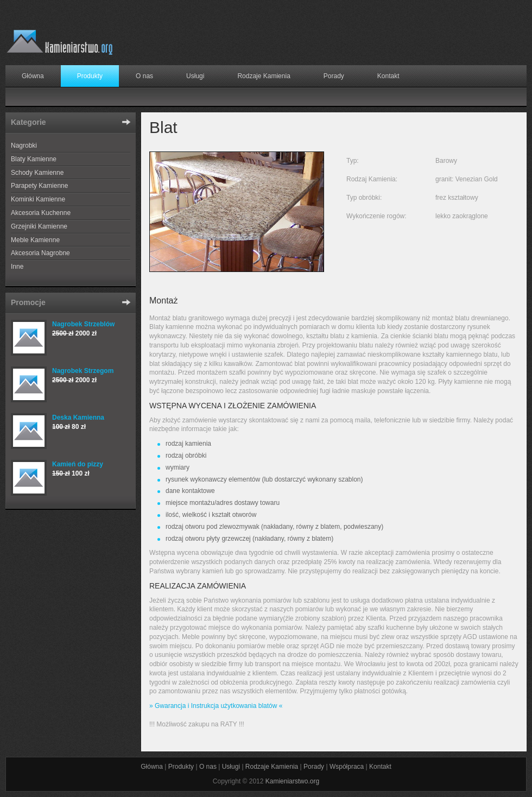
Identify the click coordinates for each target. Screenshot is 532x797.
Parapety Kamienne (39, 186)
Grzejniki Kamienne (39, 226)
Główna (33, 76)
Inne (17, 267)
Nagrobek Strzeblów (83, 324)
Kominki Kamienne (38, 199)
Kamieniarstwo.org (292, 781)
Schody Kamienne (37, 173)
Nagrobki (24, 146)
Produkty (90, 76)
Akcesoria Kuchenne (41, 213)
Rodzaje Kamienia (264, 76)
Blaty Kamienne (34, 159)
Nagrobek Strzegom (83, 371)
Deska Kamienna (78, 418)
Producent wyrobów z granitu (60, 43)
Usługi (195, 76)
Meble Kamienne (35, 240)
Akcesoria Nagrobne (40, 253)
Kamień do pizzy (78, 464)
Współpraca (347, 767)
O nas (144, 76)
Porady (334, 76)
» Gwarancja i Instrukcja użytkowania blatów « (216, 706)
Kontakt (388, 76)
